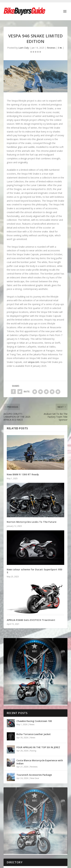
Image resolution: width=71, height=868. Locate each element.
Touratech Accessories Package (34, 775)
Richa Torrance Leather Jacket (34, 734)
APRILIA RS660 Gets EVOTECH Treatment (31, 620)
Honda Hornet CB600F (19, 806)
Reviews (51, 48)
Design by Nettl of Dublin (50, 828)
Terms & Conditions (52, 832)
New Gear (35, 778)
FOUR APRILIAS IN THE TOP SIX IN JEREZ (38, 747)
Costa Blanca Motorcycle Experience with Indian (40, 762)
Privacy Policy (15, 832)
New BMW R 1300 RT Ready (23, 474)
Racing (33, 751)
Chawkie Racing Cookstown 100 (34, 721)
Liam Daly (24, 48)
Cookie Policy (32, 832)
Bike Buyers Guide (24, 828)
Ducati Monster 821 (18, 814)
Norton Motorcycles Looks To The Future (32, 522)
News (32, 724)
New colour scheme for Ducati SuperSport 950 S (35, 571)
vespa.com (34, 362)
